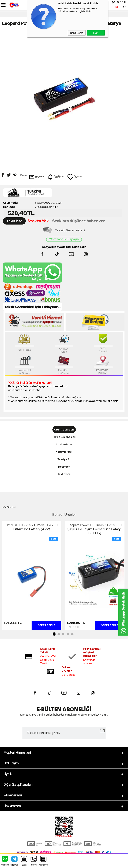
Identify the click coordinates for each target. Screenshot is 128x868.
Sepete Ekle (46, 625)
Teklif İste (14, 221)
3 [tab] (63, 634)
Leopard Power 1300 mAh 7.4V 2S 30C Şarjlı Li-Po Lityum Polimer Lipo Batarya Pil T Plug (95, 529)
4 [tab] (68, 634)
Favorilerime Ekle (75, 177)
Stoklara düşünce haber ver (79, 221)
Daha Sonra (77, 33)
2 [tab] (59, 634)
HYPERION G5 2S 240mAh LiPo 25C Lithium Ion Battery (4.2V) (32, 527)
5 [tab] (72, 634)
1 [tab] (54, 634)
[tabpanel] (32, 576)
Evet (96, 33)
